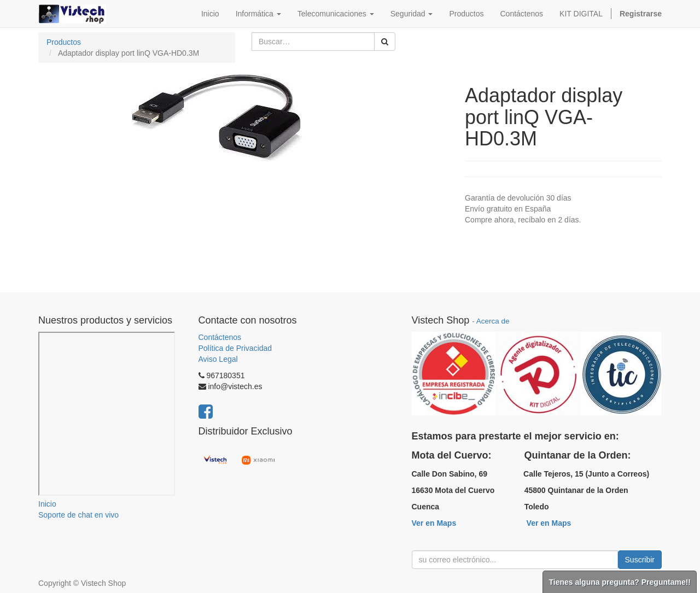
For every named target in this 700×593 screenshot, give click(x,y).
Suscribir (640, 560)
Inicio (47, 504)
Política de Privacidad (235, 348)
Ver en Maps (434, 523)
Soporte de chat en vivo (78, 515)
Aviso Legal (218, 359)
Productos (64, 42)
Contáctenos (220, 337)
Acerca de (493, 321)
